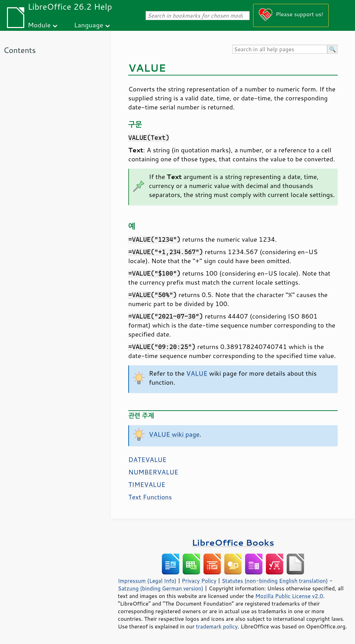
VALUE (197, 373)
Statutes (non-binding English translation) (275, 581)
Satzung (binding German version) (161, 588)
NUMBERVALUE (153, 472)
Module (39, 25)
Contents (20, 50)
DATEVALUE (147, 459)
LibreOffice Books (233, 542)
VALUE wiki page (174, 434)
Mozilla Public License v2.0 (289, 596)
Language (89, 25)
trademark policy (217, 626)
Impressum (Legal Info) (147, 581)
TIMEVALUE (147, 484)
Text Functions (150, 497)
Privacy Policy (199, 581)
